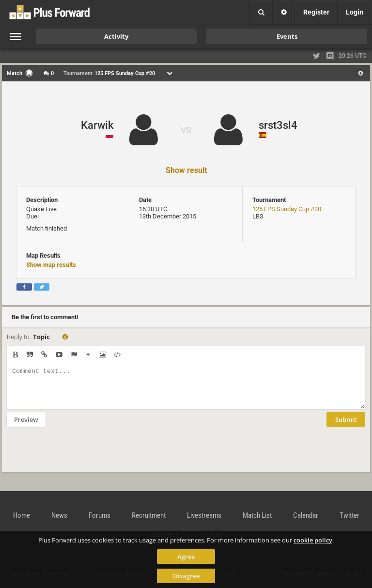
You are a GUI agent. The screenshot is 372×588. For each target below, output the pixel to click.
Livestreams (204, 515)
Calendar (306, 515)
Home (22, 515)
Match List (257, 515)
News (59, 515)
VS (186, 130)
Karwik (97, 125)
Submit (346, 427)
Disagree (186, 576)
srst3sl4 (278, 125)
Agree (186, 557)
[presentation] (80, 456)
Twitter (349, 515)
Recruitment (149, 515)
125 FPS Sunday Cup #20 (287, 209)
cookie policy (313, 540)
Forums (100, 515)
